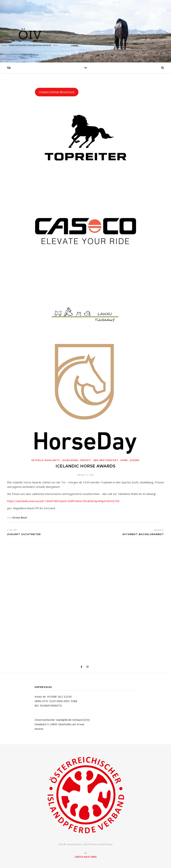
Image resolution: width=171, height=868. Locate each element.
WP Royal (107, 844)
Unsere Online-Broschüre (57, 92)
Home (124, 460)
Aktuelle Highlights (46, 460)
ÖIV (30, 36)
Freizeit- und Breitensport (99, 460)
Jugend (135, 460)
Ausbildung (70, 460)
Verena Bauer (20, 517)
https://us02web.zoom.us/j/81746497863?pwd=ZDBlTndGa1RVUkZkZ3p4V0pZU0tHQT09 (63, 501)
